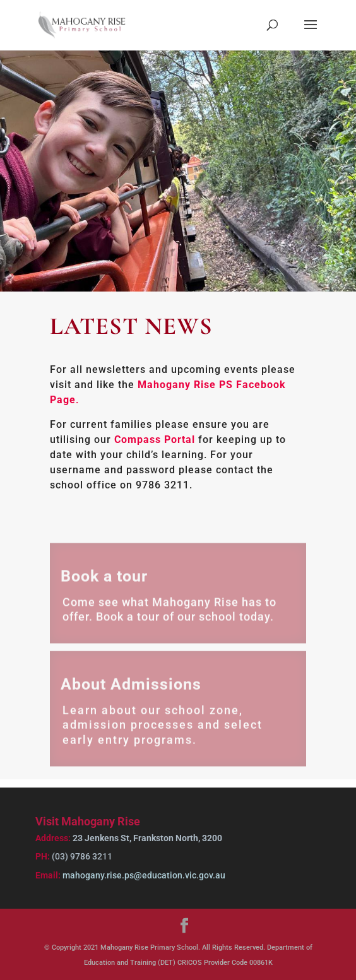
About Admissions (131, 689)
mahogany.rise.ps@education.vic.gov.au (143, 875)
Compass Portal (155, 440)
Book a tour (104, 580)
